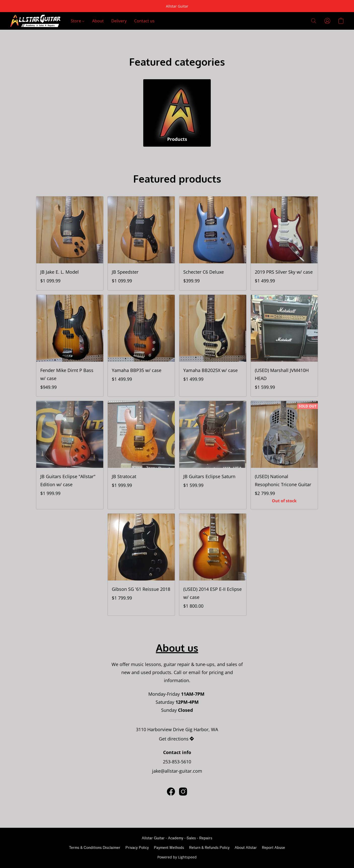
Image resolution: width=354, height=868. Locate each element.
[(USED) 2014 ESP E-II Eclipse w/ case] (213, 565)
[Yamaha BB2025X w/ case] (213, 346)
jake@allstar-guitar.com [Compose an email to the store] (177, 771)
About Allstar (246, 848)
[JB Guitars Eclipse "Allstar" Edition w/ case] (70, 455)
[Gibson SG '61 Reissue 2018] (141, 565)
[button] (35, 21)
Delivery (119, 21)
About (98, 21)
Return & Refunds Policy (209, 848)
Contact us (144, 21)
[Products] (177, 113)
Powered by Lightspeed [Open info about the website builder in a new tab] (177, 857)
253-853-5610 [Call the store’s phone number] (177, 762)
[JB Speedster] (141, 243)
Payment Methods (169, 848)
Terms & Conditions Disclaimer (95, 848)
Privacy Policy (137, 848)
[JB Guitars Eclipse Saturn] (213, 455)
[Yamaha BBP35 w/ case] (141, 346)
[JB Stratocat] (141, 455)
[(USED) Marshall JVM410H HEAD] (284, 346)
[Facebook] (171, 792)
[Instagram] (183, 792)
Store (78, 21)
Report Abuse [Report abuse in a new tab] (273, 848)
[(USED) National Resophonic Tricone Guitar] (284, 455)
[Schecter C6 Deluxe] (213, 243)
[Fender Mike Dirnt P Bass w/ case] (70, 346)
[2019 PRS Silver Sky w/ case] (284, 243)
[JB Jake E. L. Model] (70, 243)
